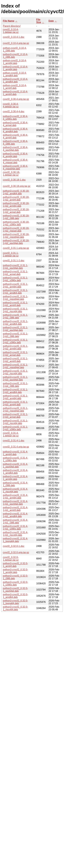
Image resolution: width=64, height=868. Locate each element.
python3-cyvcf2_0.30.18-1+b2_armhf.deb (16, 198)
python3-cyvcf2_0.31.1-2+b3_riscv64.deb (15, 422)
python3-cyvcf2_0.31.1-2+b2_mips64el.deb (15, 366)
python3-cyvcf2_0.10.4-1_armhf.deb (15, 93)
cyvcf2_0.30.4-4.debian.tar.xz (11, 105)
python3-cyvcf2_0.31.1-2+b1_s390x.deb (15, 279)
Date (51, 21)
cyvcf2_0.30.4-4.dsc (14, 111)
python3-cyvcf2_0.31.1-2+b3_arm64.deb (15, 397)
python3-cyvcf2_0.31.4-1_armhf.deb (15, 453)
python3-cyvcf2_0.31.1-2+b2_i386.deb (15, 316)
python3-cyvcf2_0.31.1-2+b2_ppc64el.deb (15, 329)
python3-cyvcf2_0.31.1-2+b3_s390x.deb (15, 428)
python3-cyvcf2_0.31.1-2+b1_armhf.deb (15, 304)
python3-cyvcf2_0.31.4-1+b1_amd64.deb (15, 515)
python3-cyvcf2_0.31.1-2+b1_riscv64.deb (15, 310)
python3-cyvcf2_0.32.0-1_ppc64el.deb (15, 590)
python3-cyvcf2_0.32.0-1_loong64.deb (15, 602)
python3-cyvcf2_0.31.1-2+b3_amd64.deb (15, 391)
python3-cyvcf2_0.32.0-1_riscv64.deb (15, 608)
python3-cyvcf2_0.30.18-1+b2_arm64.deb (16, 205)
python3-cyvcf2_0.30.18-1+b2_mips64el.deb (16, 236)
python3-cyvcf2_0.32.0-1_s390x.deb (15, 583)
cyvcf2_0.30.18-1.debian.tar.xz (11, 174)
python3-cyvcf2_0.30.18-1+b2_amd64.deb (16, 192)
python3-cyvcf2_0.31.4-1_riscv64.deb (15, 490)
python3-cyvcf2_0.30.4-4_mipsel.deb (15, 161)
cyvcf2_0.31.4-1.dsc (14, 441)
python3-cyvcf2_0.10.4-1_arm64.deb (15, 68)
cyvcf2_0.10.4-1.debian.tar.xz (11, 31)
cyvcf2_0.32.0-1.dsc (14, 546)
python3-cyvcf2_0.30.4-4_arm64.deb (15, 155)
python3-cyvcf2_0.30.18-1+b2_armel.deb (16, 211)
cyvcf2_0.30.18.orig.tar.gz (17, 186)
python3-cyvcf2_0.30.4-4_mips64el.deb (15, 167)
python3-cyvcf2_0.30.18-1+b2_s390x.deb (16, 223)
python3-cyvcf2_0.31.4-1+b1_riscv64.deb (15, 534)
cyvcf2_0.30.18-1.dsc (14, 180)
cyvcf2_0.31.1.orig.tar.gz (16, 248)
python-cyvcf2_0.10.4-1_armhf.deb (15, 87)
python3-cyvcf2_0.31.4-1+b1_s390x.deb (15, 528)
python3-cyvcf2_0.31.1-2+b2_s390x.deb (15, 341)
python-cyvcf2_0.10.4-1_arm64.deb (15, 62)
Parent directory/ (12, 26)
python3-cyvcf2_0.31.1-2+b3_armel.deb (15, 416)
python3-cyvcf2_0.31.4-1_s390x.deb (15, 459)
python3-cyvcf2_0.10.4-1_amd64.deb (15, 80)
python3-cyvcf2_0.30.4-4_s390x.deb (15, 118)
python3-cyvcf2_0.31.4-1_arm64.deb (15, 478)
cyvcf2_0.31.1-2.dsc (14, 261)
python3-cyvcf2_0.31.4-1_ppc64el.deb (15, 465)
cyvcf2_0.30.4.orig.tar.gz (16, 99)
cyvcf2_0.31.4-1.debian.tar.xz (11, 434)
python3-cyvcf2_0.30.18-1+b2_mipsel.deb (16, 230)
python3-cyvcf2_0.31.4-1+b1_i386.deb (15, 521)
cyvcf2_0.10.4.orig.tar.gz (16, 43)
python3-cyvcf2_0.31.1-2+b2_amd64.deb (15, 323)
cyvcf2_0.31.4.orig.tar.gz (16, 447)
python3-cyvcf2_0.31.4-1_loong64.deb (15, 540)
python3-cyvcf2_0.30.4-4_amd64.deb (15, 130)
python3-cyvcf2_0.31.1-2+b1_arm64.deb (15, 285)
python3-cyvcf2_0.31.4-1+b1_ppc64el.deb (15, 503)
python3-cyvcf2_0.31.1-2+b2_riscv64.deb (15, 372)
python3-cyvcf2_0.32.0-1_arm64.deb (15, 571)
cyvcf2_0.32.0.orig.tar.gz (16, 552)
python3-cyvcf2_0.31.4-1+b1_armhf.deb (15, 509)
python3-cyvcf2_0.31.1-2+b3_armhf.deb (15, 403)
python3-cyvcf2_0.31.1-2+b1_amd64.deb (15, 292)
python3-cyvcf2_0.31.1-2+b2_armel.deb (15, 354)
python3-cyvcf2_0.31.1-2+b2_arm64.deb (15, 347)
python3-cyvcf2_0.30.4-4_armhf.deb (15, 136)
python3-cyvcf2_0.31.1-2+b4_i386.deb (15, 385)
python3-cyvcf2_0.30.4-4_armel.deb (15, 124)
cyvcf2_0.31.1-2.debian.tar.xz (11, 254)
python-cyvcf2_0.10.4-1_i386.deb (15, 49)
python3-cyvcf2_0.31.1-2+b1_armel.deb (15, 273)
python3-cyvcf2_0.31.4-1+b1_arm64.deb (15, 496)
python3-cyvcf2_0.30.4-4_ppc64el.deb (15, 149)
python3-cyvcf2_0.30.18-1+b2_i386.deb (16, 217)
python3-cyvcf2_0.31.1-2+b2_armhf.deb (15, 360)
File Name (9, 21)
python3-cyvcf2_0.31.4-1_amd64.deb (15, 472)
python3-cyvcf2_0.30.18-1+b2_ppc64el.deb (16, 242)
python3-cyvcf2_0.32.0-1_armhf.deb (15, 565)
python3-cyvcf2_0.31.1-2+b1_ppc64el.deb (15, 267)
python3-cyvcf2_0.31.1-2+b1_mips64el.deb (15, 298)
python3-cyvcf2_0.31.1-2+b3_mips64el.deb (15, 410)
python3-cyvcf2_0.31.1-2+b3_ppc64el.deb (15, 378)
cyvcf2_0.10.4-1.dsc (14, 37)
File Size (39, 21)
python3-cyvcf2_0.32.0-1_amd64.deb (15, 596)
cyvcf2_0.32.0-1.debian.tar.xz (11, 559)
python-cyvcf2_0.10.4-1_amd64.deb (15, 74)
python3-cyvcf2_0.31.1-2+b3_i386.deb (15, 335)
